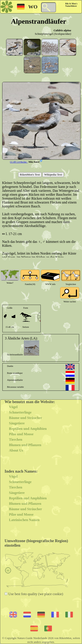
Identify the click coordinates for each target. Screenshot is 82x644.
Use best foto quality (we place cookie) (35, 594)
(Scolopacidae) (62, 34)
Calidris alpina (62, 30)
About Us (16, 450)
